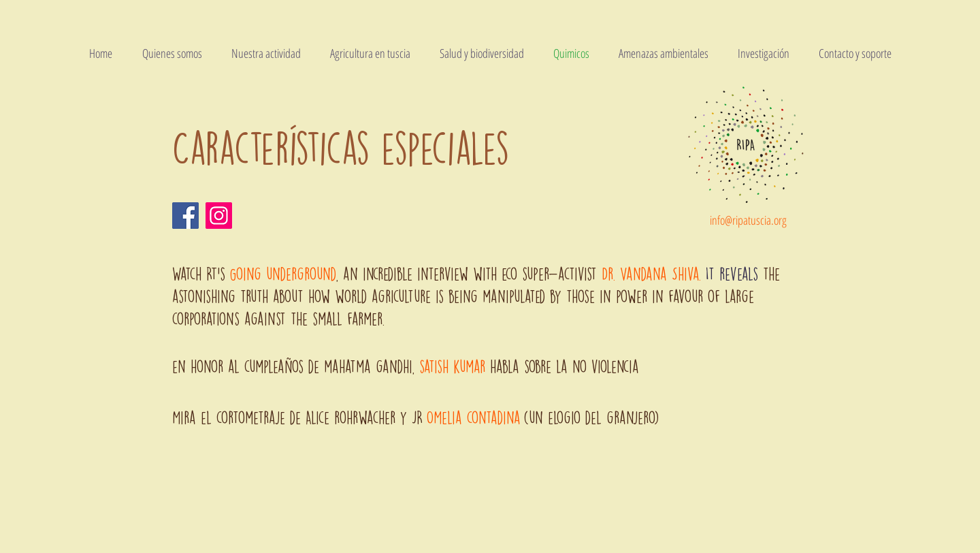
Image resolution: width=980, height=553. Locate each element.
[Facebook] (185, 216)
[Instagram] (219, 216)
